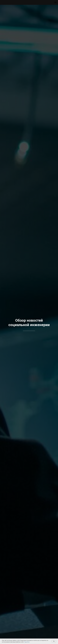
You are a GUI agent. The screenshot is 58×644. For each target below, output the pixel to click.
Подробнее (27, 642)
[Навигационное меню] (55, 2)
